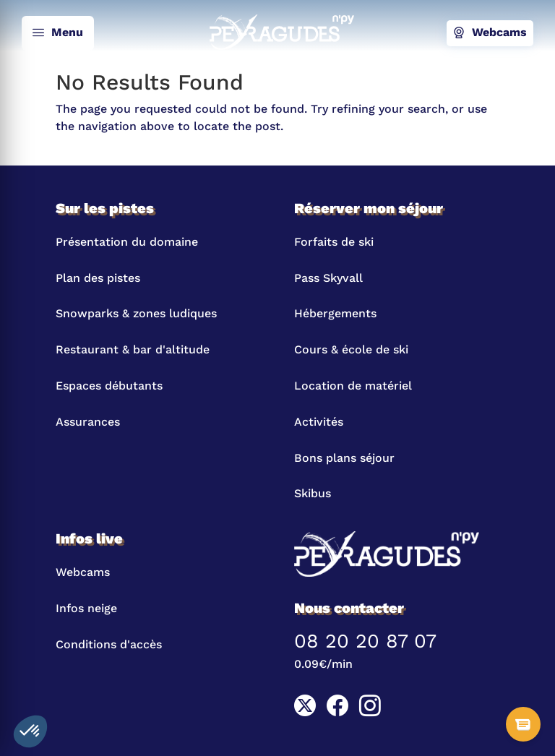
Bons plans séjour (344, 458)
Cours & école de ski (351, 349)
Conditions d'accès (109, 644)
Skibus (313, 493)
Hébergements (335, 313)
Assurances (88, 422)
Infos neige (86, 608)
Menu (58, 33)
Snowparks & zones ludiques (136, 313)
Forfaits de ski (334, 242)
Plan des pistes (98, 278)
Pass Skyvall (328, 278)
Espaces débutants (109, 386)
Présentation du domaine (127, 242)
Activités (319, 422)
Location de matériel (353, 386)
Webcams (490, 33)
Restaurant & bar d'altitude (133, 349)
